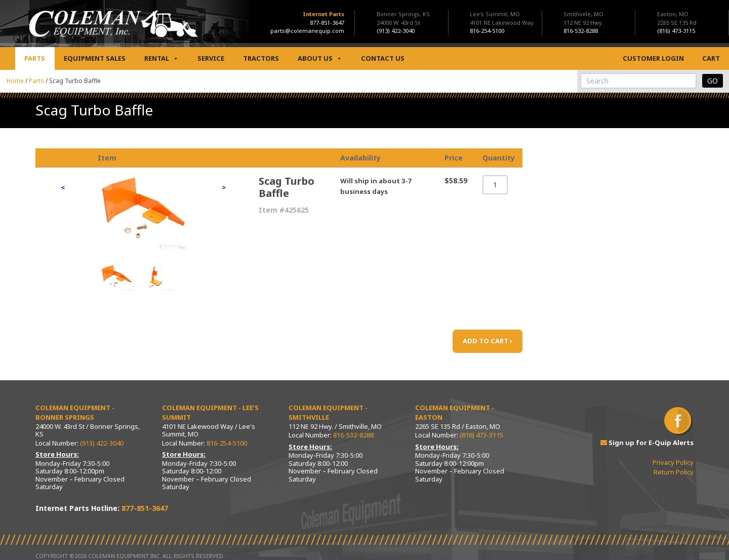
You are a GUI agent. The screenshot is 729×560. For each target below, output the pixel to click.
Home (15, 81)
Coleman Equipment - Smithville (328, 413)
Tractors (261, 58)
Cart (711, 58)
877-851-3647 (327, 23)
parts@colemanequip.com (307, 31)
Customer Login (653, 58)
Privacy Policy (673, 462)
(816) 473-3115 (481, 435)
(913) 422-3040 (102, 443)
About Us (320, 58)
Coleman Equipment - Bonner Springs (75, 413)
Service (211, 58)
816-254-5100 (227, 443)
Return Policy (674, 472)
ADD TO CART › (488, 341)
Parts (35, 58)
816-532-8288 (353, 435)
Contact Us (383, 58)
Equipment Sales (95, 58)
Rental (161, 58)
